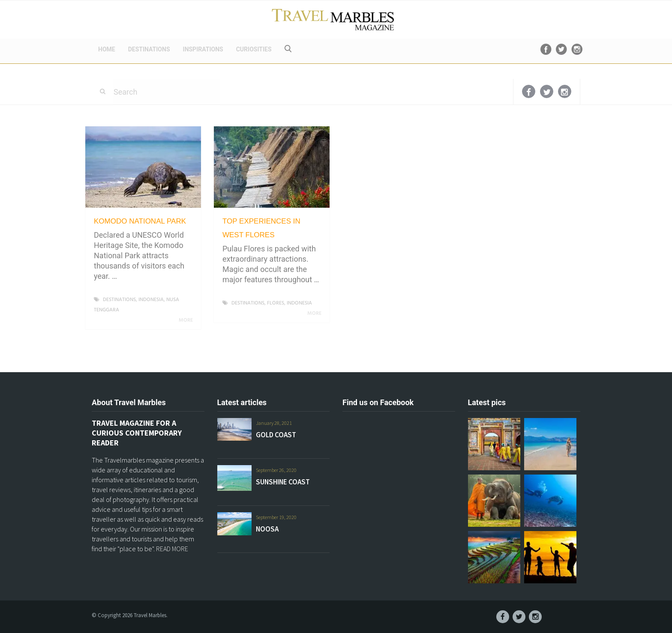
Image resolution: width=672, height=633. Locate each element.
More (187, 320)
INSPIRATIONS (203, 49)
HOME (107, 49)
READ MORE (172, 549)
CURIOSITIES (254, 49)
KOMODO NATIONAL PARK (140, 221)
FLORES (276, 303)
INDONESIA (151, 300)
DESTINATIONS (149, 49)
